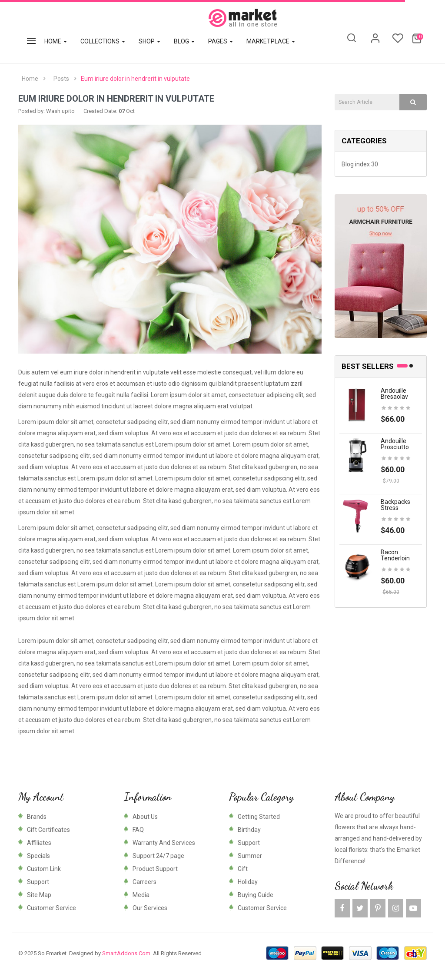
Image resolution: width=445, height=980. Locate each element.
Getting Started (259, 817)
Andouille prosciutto (395, 444)
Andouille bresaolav (394, 394)
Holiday (248, 882)
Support (38, 882)
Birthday (249, 830)
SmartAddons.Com (126, 953)
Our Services (150, 908)
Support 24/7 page (158, 856)
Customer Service (51, 908)
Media (141, 895)
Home (30, 79)
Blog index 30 (360, 164)
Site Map (39, 895)
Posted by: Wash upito (46, 111)
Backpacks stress (395, 505)
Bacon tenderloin (395, 555)
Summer (250, 856)
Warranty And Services (164, 843)
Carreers (144, 882)
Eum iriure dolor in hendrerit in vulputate (135, 79)
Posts (61, 79)
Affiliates (39, 843)
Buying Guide (256, 895)
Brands (37, 817)
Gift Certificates (48, 830)
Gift (243, 869)
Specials (38, 856)
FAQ (138, 830)
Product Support (155, 869)
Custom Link (44, 869)
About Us (145, 817)
